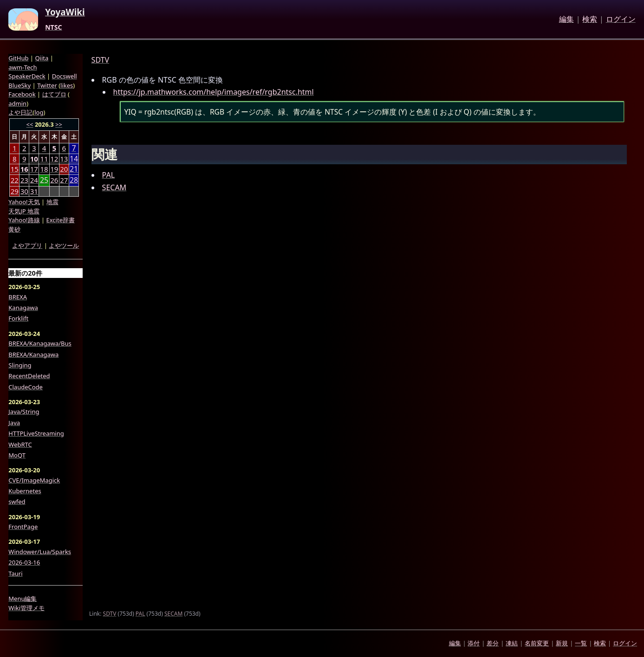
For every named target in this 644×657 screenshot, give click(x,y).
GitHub (18, 58)
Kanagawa (23, 308)
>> (59, 124)
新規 (562, 643)
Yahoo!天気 (24, 202)
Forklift (18, 318)
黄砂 (14, 229)
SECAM (114, 187)
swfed (17, 502)
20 (64, 169)
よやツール (64, 245)
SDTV (100, 60)
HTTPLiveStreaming (36, 433)
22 (15, 180)
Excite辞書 (61, 220)
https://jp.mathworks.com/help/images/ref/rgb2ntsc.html (214, 92)
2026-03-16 (24, 562)
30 (24, 191)
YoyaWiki (65, 13)
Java (14, 423)
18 (44, 169)
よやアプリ (27, 245)
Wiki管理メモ (26, 608)
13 (64, 159)
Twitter (47, 85)
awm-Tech (23, 67)
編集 (566, 19)
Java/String (24, 412)
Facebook (22, 94)
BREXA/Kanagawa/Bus (40, 343)
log (39, 112)
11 (44, 159)
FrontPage (23, 527)
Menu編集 (23, 599)
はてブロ (54, 94)
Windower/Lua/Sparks (40, 552)
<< (30, 124)
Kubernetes (25, 491)
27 (64, 180)
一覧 (581, 643)
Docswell (65, 76)
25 (44, 180)
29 (15, 191)
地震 (52, 202)
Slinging (20, 365)
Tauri (15, 573)
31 (34, 191)
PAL (109, 175)
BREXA (18, 297)
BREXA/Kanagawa (33, 354)
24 (34, 180)
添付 (474, 643)
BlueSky (20, 85)
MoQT (17, 455)
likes (67, 85)
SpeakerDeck (27, 76)
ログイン (621, 19)
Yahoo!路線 (24, 220)
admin (17, 103)
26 (54, 180)
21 (74, 169)
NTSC (53, 27)
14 (74, 159)
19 (54, 169)
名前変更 (537, 643)
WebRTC (20, 444)
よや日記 (20, 112)
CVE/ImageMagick (34, 480)
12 (54, 159)
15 (15, 169)
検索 (590, 19)
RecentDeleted (29, 376)
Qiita (42, 58)
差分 (493, 643)
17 (34, 169)
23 (24, 180)
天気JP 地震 (24, 211)
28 (74, 180)
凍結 (512, 643)
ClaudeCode (26, 387)
